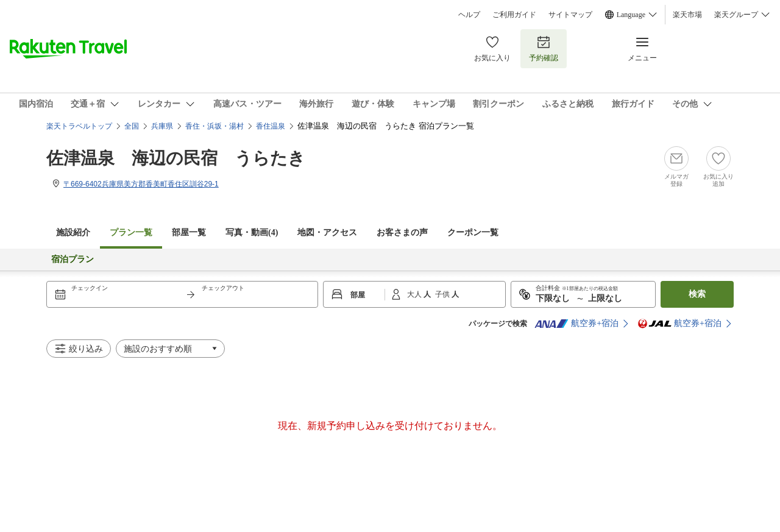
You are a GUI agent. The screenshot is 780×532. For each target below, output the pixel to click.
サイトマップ (570, 15)
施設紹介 (73, 232)
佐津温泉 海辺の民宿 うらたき (176, 158)
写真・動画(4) (252, 232)
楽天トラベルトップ (79, 126)
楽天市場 (687, 15)
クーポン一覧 (473, 232)
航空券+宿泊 (576, 324)
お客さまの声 (402, 232)
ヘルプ (469, 15)
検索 (697, 294)
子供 (443, 294)
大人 (415, 294)
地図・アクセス (327, 232)
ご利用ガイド (514, 15)
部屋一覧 (189, 232)
